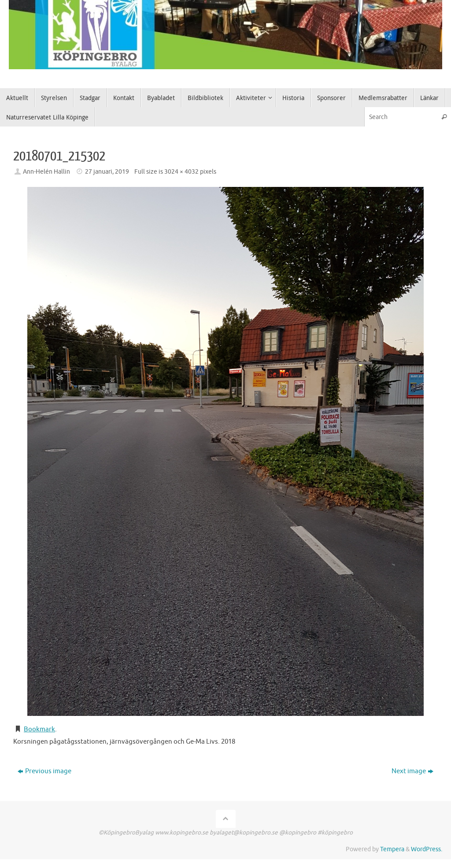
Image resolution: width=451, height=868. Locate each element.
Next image (412, 771)
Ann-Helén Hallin (46, 172)
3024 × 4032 (181, 172)
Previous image (44, 771)
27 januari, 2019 (107, 172)
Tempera (392, 849)
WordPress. (427, 849)
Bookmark (39, 729)
